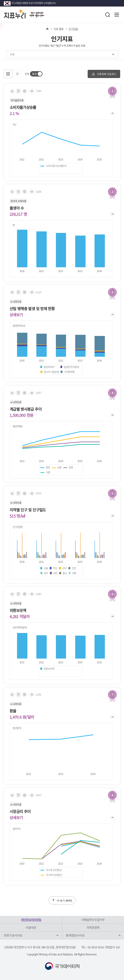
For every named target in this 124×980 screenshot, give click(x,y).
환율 (13, 711)
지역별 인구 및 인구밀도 (28, 510)
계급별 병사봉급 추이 (26, 409)
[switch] (36, 74)
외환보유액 (18, 610)
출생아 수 (17, 208)
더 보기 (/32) (62, 900)
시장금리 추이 (20, 812)
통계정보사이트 (75, 935)
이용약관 (31, 928)
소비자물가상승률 (23, 107)
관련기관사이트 (13, 935)
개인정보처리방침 (31, 920)
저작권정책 (93, 928)
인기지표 (73, 29)
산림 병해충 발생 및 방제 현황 (32, 309)
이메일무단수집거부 (93, 920)
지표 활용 (59, 29)
